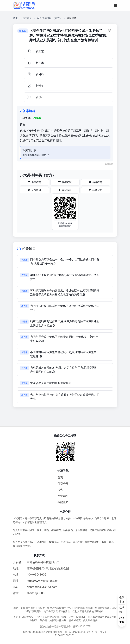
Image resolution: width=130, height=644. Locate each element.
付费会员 (63, 484)
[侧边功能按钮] (122, 610)
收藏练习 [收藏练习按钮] (65, 190)
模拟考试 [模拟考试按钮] (65, 182)
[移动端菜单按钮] (116, 5)
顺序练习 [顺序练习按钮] (34, 182)
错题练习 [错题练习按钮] (96, 182)
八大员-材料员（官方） (49, 18)
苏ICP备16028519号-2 (81, 632)
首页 (15, 18)
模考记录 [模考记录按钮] (96, 190)
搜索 (60, 490)
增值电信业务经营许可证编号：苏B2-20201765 (65, 626)
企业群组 (63, 496)
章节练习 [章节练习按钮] (34, 190)
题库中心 (27, 18)
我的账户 (63, 502)
